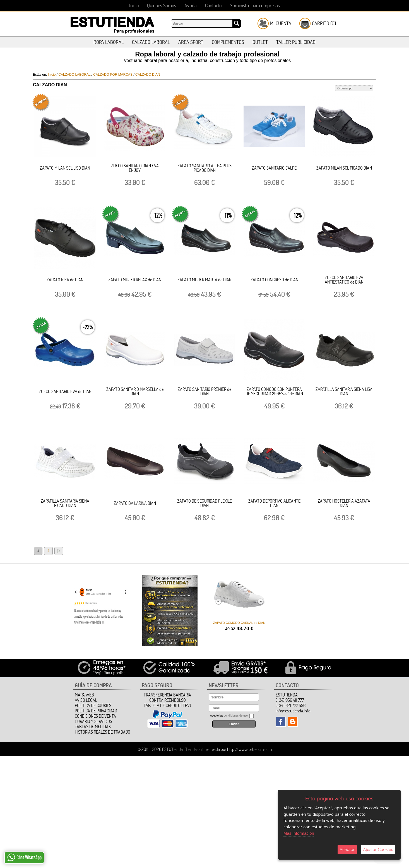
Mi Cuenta (281, 23)
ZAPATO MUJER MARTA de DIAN (204, 280)
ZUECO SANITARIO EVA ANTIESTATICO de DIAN (344, 280)
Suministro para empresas (255, 5)
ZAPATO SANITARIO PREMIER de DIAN (204, 391)
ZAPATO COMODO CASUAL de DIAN (239, 623)
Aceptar (347, 849)
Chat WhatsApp (24, 857)
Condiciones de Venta (95, 716)
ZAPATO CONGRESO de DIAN (274, 280)
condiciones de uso (236, 716)
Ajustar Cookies (378, 849)
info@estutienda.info (293, 711)
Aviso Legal (86, 700)
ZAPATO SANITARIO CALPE (274, 168)
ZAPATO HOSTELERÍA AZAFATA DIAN (344, 503)
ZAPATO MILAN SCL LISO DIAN (65, 168)
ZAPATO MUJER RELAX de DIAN (135, 280)
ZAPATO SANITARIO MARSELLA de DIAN (135, 391)
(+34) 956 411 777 (290, 700)
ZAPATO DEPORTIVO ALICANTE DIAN (274, 503)
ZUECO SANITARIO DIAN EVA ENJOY (135, 168)
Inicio (134, 5)
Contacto (213, 5)
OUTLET (260, 42)
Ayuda (191, 5)
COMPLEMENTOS (228, 42)
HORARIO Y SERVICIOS (93, 721)
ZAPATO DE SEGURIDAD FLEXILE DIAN (204, 503)
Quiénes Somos (162, 5)
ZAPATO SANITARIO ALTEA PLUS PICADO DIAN (204, 168)
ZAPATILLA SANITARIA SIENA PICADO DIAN (65, 503)
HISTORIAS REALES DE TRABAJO (103, 732)
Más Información (299, 833)
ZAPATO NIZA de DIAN (65, 280)
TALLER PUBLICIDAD (296, 42)
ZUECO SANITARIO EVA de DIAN (65, 391)
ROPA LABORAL (109, 42)
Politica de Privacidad (96, 711)
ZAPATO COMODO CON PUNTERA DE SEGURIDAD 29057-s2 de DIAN (274, 391)
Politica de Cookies (93, 705)
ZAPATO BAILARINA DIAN (135, 503)
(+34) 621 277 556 (291, 705)
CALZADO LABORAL (151, 42)
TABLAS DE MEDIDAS (93, 727)
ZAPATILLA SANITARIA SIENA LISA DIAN (344, 391)
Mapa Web (84, 695)
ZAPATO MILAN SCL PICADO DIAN (344, 168)
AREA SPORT (191, 42)
